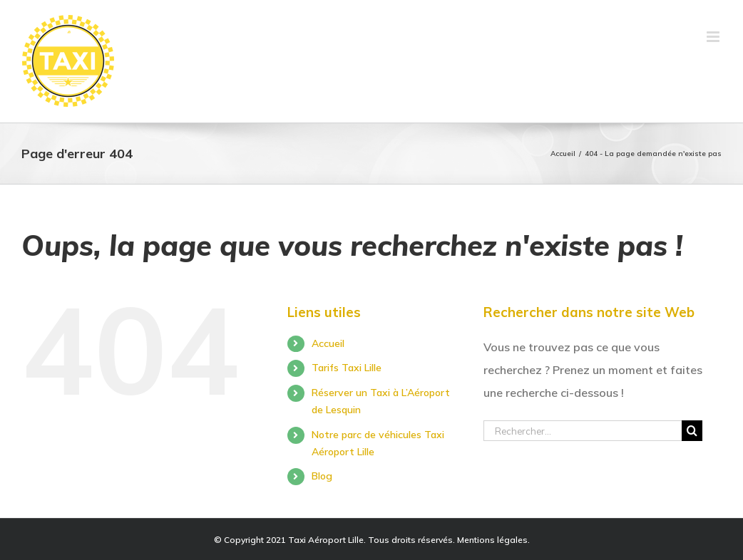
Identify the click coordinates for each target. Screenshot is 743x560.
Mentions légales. (493, 540)
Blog (322, 476)
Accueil (328, 343)
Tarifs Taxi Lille (347, 368)
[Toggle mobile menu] (714, 37)
